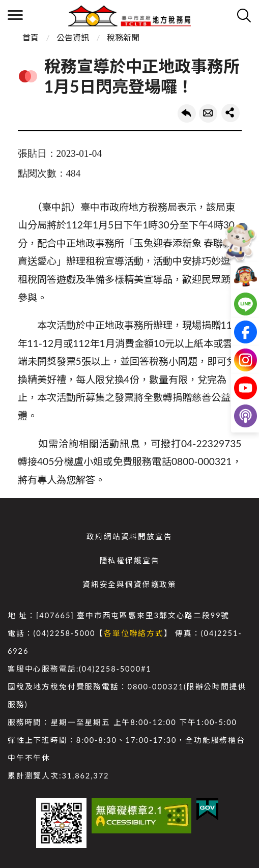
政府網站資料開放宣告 (129, 537)
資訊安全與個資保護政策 (129, 584)
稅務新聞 (123, 37)
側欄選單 (15, 15)
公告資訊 (73, 37)
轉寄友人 (208, 113)
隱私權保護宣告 (130, 560)
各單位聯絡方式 (134, 633)
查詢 (244, 15)
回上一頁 (187, 113)
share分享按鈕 (231, 113)
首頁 (31, 37)
